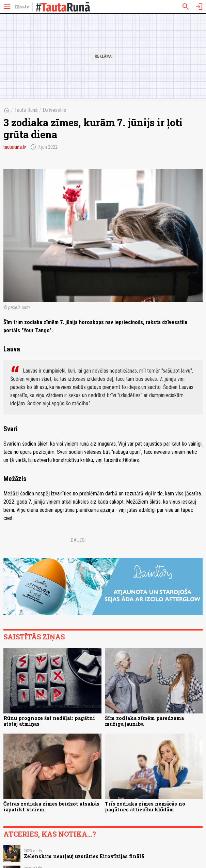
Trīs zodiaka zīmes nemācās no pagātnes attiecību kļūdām (145, 807)
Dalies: (78, 540)
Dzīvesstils (54, 110)
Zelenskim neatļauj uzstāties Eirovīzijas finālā (84, 856)
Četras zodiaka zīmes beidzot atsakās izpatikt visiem (51, 807)
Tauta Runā (26, 110)
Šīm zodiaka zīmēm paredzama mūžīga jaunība (144, 721)
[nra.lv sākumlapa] (22, 7)
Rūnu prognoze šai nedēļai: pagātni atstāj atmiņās (49, 721)
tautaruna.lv (15, 147)
